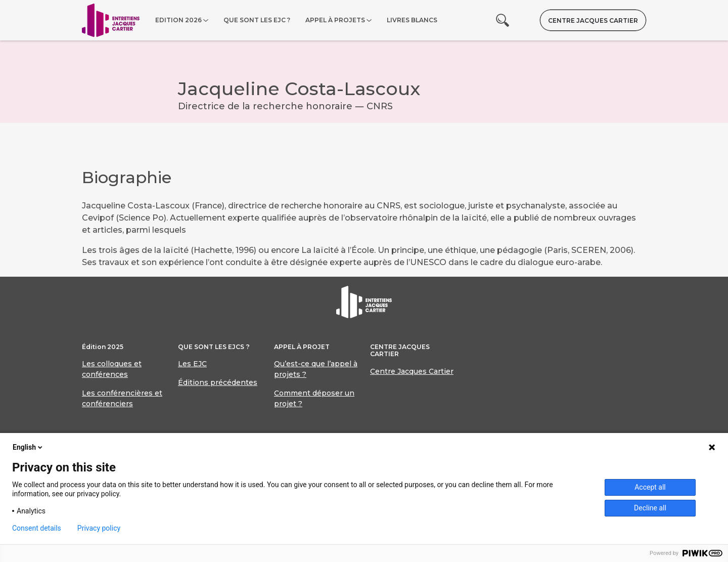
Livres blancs (412, 20)
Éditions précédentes (218, 382)
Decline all (650, 508)
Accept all (650, 487)
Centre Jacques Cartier (593, 20)
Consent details (37, 528)
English (28, 447)
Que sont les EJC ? (257, 20)
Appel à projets (335, 20)
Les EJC (192, 364)
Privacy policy (99, 528)
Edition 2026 (178, 20)
